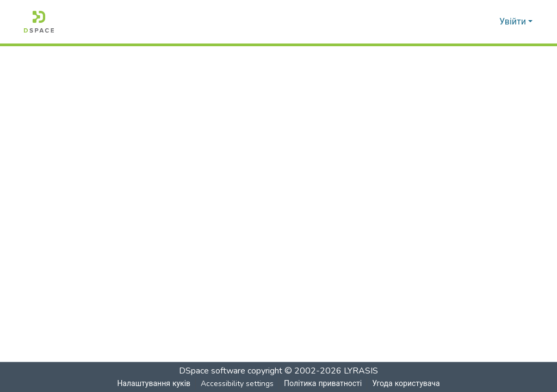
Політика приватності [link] (322, 384)
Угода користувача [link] (406, 384)
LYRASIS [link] (361, 371)
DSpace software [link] (212, 371)
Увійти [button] (514, 22)
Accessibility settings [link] (237, 384)
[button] (39, 22)
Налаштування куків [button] (153, 384)
